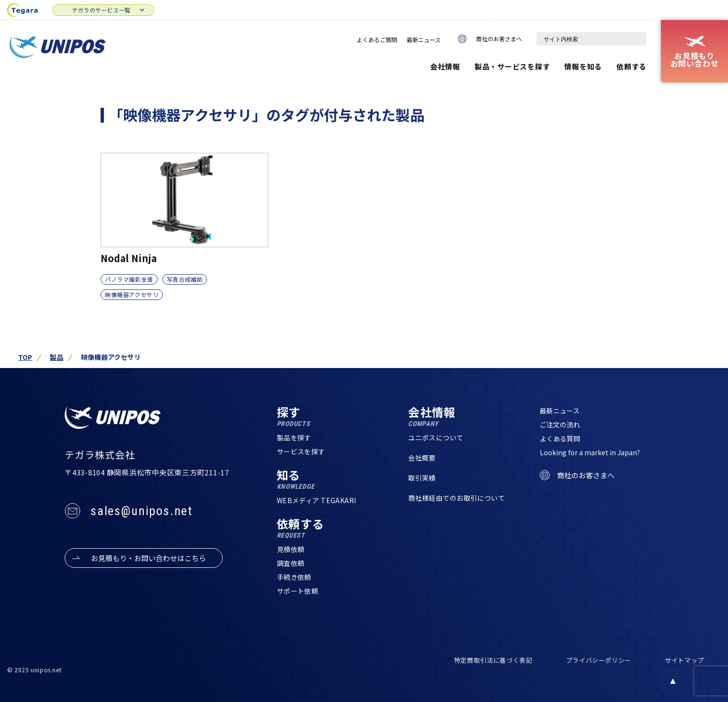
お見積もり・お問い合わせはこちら (148, 558)
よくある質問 (560, 438)
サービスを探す (301, 451)
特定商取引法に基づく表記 (493, 660)
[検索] (635, 39)
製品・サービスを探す (512, 66)
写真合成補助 (185, 279)
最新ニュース (424, 40)
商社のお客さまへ (490, 39)
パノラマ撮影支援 (129, 279)
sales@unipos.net (142, 511)
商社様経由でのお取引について (456, 498)
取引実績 (422, 478)
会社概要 (422, 458)
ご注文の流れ (560, 425)
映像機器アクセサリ (132, 294)
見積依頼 (291, 549)
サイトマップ (684, 660)
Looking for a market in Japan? (590, 452)
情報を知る (583, 66)
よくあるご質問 (377, 40)
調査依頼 (291, 563)
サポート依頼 (298, 591)
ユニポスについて (436, 437)
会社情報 (445, 66)
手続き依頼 (294, 577)
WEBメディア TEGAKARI (317, 500)
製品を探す (294, 437)
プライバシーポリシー (599, 660)
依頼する (631, 66)
